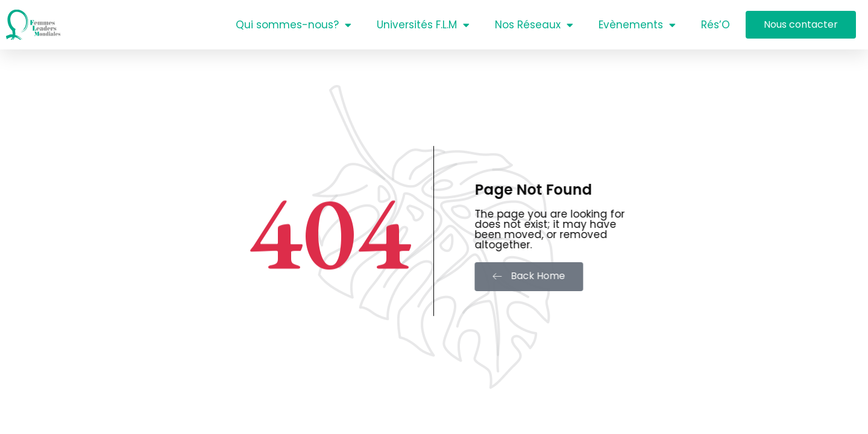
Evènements (637, 25)
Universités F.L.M (423, 25)
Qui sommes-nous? (294, 25)
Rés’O (715, 25)
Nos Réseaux (534, 25)
